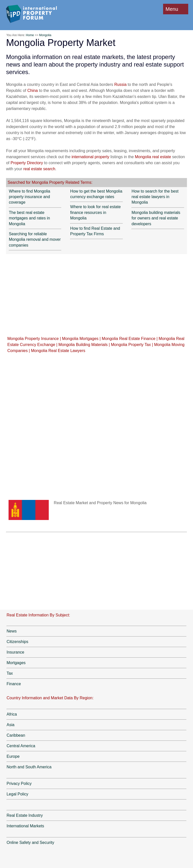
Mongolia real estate (153, 157)
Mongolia (45, 35)
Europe (13, 756)
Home (30, 35)
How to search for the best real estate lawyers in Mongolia (155, 197)
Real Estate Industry (25, 815)
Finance (14, 684)
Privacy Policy (19, 784)
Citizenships (17, 642)
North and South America (29, 767)
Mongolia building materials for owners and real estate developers (156, 218)
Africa (12, 714)
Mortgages (16, 663)
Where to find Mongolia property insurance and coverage (30, 197)
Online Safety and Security (30, 843)
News (12, 631)
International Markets (25, 826)
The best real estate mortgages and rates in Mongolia (29, 218)
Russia (120, 84)
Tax (10, 673)
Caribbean (16, 735)
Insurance (15, 652)
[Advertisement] (96, 295)
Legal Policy (17, 794)
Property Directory (27, 163)
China (33, 91)
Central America (21, 746)
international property (90, 157)
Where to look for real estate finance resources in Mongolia (95, 212)
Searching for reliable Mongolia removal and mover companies (35, 240)
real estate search (39, 169)
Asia (10, 725)
